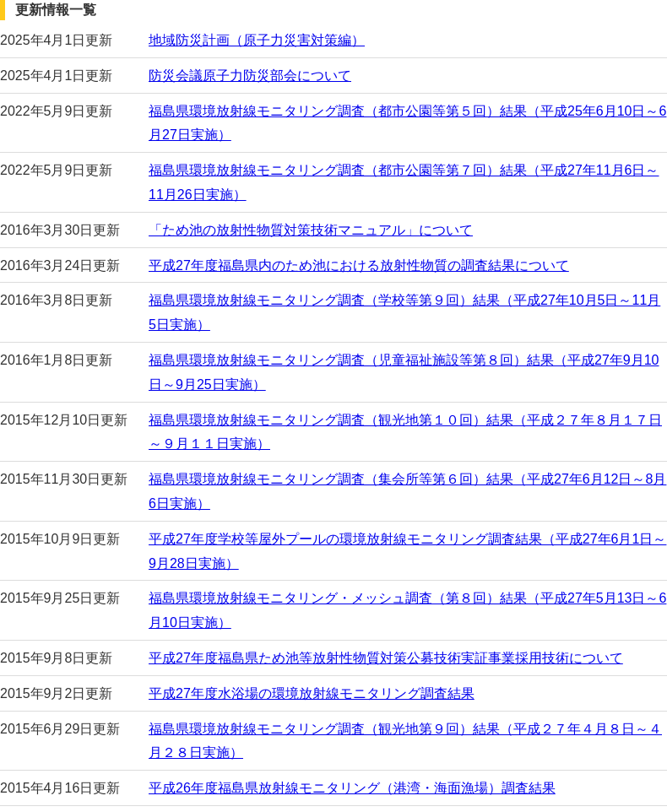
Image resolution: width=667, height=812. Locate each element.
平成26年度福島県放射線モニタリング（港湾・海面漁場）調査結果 (352, 788)
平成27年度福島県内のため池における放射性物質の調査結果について (359, 265)
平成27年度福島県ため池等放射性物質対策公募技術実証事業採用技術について (386, 658)
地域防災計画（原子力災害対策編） (257, 40)
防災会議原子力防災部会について (250, 76)
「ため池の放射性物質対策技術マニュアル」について (311, 230)
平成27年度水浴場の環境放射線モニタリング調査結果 (312, 693)
